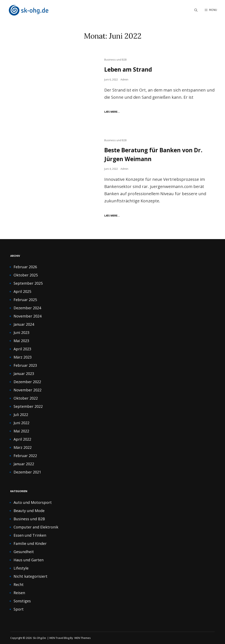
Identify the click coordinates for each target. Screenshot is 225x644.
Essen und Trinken (30, 535)
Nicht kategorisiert (30, 576)
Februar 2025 (25, 299)
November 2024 (28, 316)
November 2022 (28, 390)
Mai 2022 (21, 431)
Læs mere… (112, 112)
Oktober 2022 (26, 398)
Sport (19, 609)
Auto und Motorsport (33, 502)
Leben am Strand (129, 70)
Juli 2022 (21, 414)
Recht (19, 584)
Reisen (19, 592)
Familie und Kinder (30, 543)
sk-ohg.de (39, 638)
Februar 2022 (25, 455)
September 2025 (28, 283)
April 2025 (22, 291)
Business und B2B (115, 60)
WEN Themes (83, 638)
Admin (124, 79)
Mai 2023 (21, 340)
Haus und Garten (29, 560)
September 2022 (28, 406)
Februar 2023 (25, 365)
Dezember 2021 (27, 472)
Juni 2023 (21, 332)
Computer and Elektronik (36, 527)
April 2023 (22, 349)
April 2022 (22, 439)
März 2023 (23, 357)
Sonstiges (22, 601)
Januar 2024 (24, 324)
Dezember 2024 (27, 308)
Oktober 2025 (26, 275)
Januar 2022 (24, 464)
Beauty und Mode (29, 510)
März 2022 (23, 447)
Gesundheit (24, 551)
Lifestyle (21, 568)
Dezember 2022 (27, 382)
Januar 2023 (24, 373)
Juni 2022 (21, 423)
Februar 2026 (25, 267)
